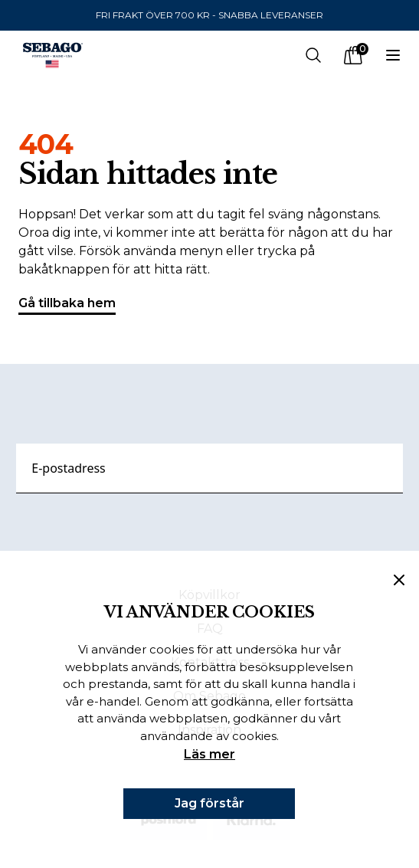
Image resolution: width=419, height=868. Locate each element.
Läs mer (209, 754)
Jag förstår (209, 803)
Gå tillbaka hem (67, 305)
